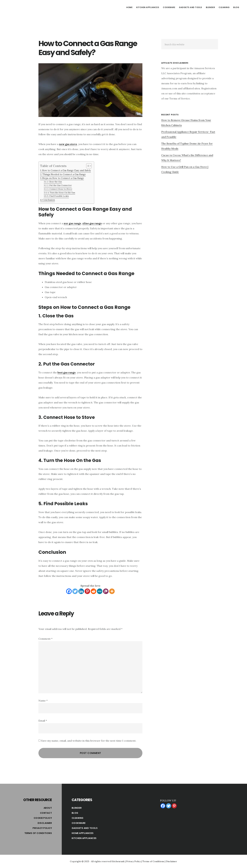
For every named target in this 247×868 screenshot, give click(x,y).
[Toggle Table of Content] (87, 166)
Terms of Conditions (38, 833)
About (48, 808)
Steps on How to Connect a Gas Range (63, 178)
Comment (45, 639)
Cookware (79, 823)
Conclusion (49, 200)
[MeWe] (100, 591)
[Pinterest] (87, 591)
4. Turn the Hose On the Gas (61, 193)
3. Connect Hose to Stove (60, 189)
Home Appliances (83, 833)
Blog (75, 813)
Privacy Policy (42, 828)
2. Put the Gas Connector (59, 185)
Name (43, 701)
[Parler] (106, 591)
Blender (77, 808)
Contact (46, 813)
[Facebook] (69, 591)
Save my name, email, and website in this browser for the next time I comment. (89, 741)
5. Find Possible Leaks (58, 196)
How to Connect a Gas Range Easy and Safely (66, 170)
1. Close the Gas (54, 182)
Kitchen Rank (30, 7)
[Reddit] (93, 591)
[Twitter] (75, 591)
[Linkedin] (81, 591)
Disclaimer (45, 823)
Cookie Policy (43, 818)
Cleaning (78, 818)
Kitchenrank (118, 861)
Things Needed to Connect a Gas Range (64, 174)
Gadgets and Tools (85, 828)
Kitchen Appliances (84, 838)
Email (43, 721)
